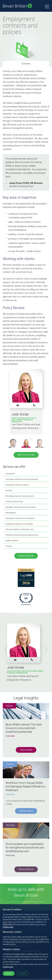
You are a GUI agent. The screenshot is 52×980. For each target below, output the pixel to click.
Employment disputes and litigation (19, 524)
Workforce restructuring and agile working (22, 535)
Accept (9, 974)
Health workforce (12, 541)
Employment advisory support (17, 485)
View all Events (26, 811)
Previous (6, 650)
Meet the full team (26, 455)
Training (9, 546)
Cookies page (8, 927)
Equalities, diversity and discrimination (21, 507)
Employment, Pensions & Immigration (20, 518)
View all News (26, 750)
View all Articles (26, 869)
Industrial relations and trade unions (20, 529)
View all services (26, 556)
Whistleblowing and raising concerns (20, 496)
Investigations (11, 513)
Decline (23, 974)
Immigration (10, 474)
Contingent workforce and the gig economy (22, 479)
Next (46, 650)
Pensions (9, 490)
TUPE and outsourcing (14, 501)
